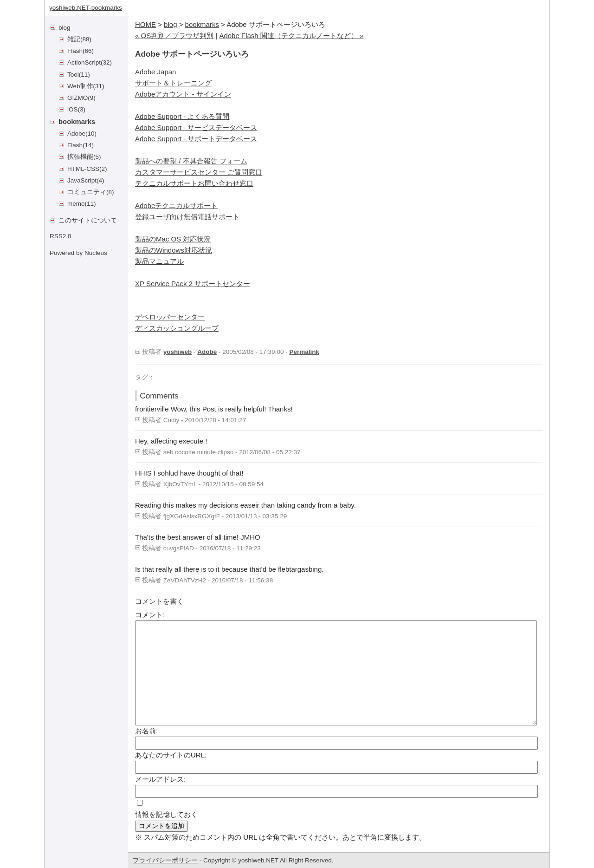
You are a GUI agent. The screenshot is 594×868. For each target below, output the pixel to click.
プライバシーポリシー (165, 860)
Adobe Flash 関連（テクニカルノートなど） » (291, 36)
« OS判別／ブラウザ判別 (174, 36)
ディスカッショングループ (177, 328)
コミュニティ (87, 192)
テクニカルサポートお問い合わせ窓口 (194, 183)
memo (76, 204)
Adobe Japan (155, 72)
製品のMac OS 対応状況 (173, 239)
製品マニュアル (159, 261)
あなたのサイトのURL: (171, 755)
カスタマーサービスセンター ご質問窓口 (199, 172)
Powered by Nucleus (78, 253)
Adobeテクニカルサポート (176, 206)
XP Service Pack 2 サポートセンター (193, 284)
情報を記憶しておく (166, 814)
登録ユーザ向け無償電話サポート (187, 217)
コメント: (150, 615)
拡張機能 (80, 157)
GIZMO (77, 98)
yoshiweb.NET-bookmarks (86, 8)
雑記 (74, 39)
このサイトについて (88, 220)
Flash (75, 51)
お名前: (146, 731)
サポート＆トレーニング (173, 83)
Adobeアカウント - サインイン (183, 94)
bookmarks (77, 122)
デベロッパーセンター (170, 317)
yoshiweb (178, 352)
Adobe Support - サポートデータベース (196, 139)
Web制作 (80, 86)
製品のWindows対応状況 (174, 250)
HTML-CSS (83, 169)
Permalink (304, 352)
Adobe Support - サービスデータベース (196, 127)
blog (65, 28)
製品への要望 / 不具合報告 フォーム (191, 161)
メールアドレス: (160, 779)
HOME (145, 24)
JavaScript (82, 180)
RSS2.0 (61, 236)
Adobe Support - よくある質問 (182, 116)
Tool (73, 75)
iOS (73, 109)
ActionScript (84, 62)
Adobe (76, 134)
